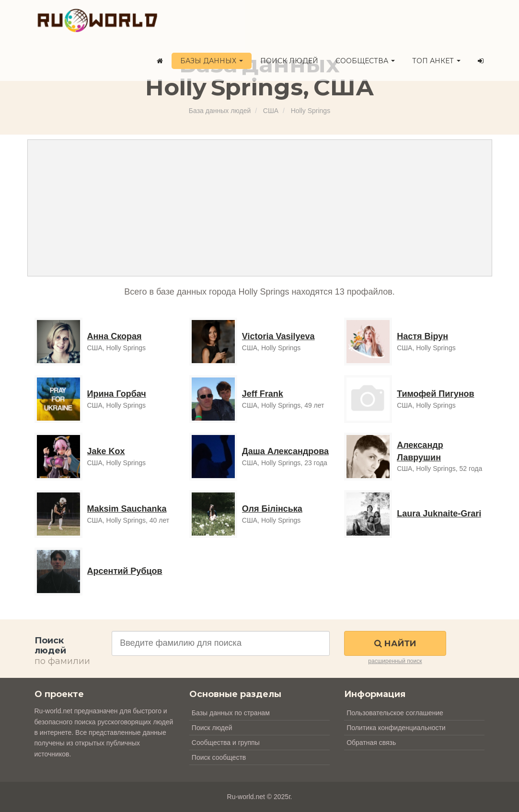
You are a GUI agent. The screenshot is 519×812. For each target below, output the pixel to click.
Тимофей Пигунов (435, 394)
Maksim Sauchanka (127, 509)
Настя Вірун (422, 336)
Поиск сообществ (219, 757)
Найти (395, 643)
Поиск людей (289, 61)
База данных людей (220, 111)
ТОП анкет (436, 61)
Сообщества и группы (226, 743)
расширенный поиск (395, 661)
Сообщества (365, 61)
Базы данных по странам (231, 713)
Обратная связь (371, 743)
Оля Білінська (272, 509)
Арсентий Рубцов (125, 571)
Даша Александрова (285, 451)
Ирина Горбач (117, 394)
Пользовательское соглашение (395, 713)
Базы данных (212, 61)
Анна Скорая (115, 336)
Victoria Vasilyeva (278, 336)
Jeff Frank (263, 394)
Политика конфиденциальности (396, 728)
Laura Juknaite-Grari (439, 514)
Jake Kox (106, 451)
